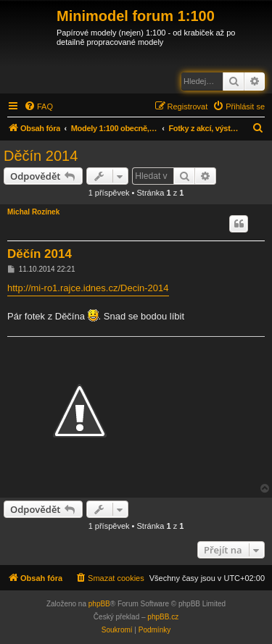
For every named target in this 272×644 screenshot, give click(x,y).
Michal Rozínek (33, 212)
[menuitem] (38, 106)
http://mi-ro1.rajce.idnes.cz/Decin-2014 (88, 288)
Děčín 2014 (41, 156)
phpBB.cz (163, 617)
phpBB (99, 604)
